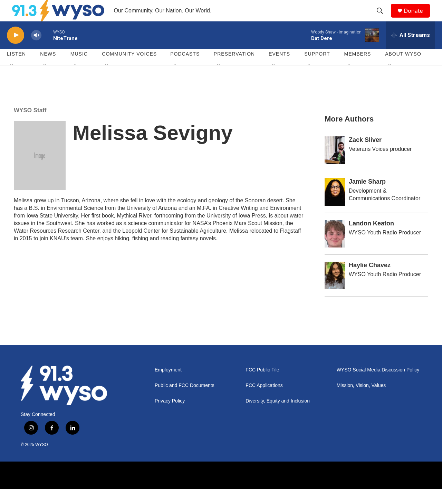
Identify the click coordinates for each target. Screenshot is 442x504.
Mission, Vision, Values (361, 400)
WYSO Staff (30, 125)
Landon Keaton (371, 238)
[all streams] (410, 50)
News (48, 69)
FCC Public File (262, 385)
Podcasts (185, 69)
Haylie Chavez (370, 280)
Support (317, 69)
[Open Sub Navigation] (12, 80)
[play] (16, 50)
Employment (168, 385)
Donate (417, 18)
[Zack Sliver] (335, 165)
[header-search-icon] (383, 18)
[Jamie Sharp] (335, 207)
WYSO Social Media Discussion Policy (378, 385)
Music (79, 69)
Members (358, 69)
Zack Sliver (365, 155)
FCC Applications (264, 400)
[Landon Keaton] (335, 249)
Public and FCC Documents (185, 400)
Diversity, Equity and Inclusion (278, 416)
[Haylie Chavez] (335, 290)
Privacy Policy (170, 416)
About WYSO (403, 69)
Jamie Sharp (367, 196)
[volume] (36, 50)
